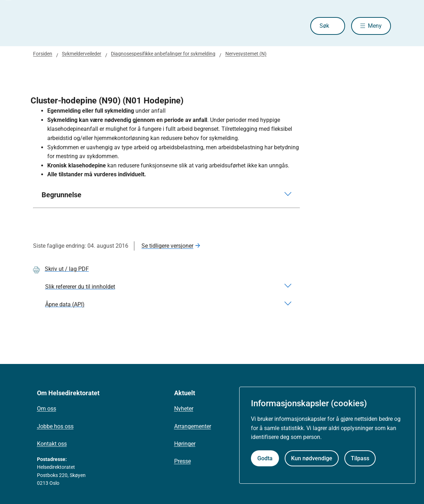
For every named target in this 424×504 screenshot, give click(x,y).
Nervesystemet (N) (246, 54)
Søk (324, 26)
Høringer (185, 444)
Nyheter (184, 409)
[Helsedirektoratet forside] (84, 26)
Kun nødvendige (312, 458)
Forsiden (43, 54)
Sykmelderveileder (82, 54)
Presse (183, 461)
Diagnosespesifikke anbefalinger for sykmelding (163, 54)
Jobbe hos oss (55, 426)
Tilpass (360, 458)
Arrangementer (193, 426)
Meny (375, 26)
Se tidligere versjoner (167, 246)
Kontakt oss (52, 444)
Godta (265, 458)
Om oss (47, 409)
